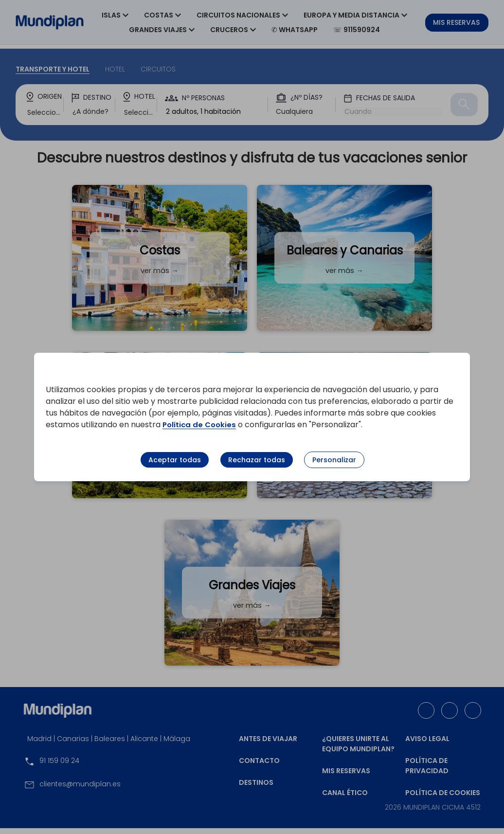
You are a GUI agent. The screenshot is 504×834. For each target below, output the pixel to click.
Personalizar (334, 460)
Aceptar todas (175, 460)
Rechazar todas (257, 460)
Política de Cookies (201, 425)
